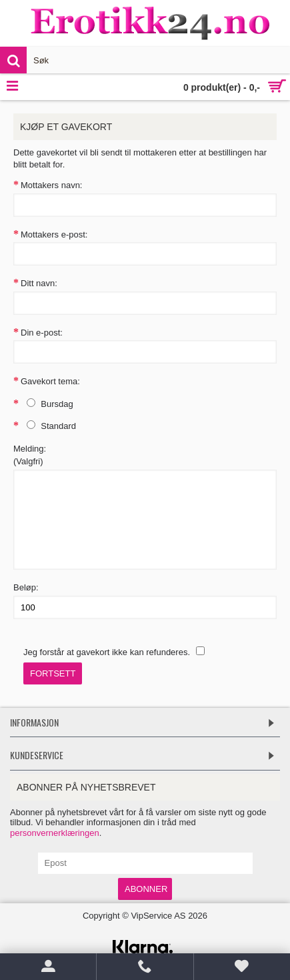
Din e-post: (42, 333)
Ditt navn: (39, 283)
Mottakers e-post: (54, 234)
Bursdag (47, 404)
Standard (48, 426)
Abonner (146, 889)
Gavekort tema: (50, 381)
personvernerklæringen (55, 833)
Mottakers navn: (52, 185)
